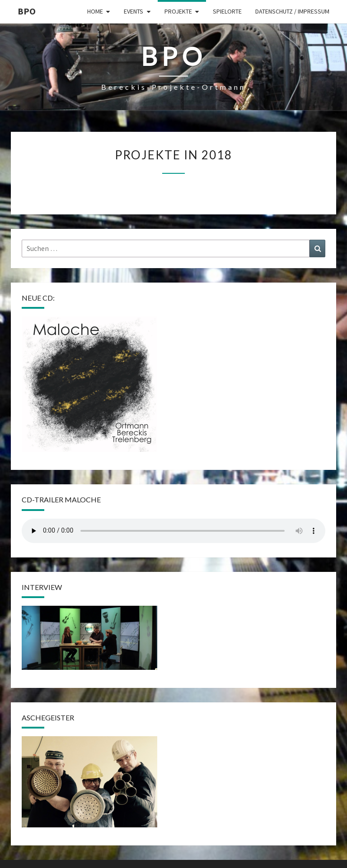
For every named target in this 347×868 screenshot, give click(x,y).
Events (134, 11)
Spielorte (227, 11)
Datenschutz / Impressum (292, 11)
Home (95, 11)
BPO (27, 11)
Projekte (178, 11)
